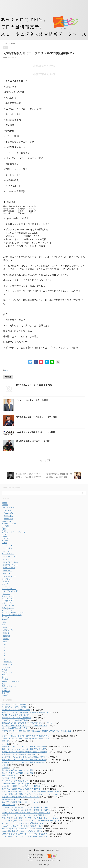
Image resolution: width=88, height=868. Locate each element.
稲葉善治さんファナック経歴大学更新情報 (18, 754)
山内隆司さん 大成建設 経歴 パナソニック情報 (37, 432)
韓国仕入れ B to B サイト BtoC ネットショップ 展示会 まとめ (26, 813)
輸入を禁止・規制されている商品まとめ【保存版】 (22, 786)
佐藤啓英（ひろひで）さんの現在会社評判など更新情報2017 (26, 712)
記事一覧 (5, 741)
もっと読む (46, 460)
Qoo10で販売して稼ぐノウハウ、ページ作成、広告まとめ (25, 834)
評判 (7, 370)
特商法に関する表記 (53, 850)
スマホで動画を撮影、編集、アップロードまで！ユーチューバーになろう (31, 791)
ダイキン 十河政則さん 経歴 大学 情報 (33, 400)
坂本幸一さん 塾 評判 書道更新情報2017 (18, 715)
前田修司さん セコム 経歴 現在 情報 (16, 710)
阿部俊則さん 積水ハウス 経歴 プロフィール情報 (38, 417)
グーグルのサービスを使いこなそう (16, 781)
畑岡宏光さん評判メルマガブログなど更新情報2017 (22, 723)
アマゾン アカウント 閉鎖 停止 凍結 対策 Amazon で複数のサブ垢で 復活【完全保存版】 (37, 731)
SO (54, 815)
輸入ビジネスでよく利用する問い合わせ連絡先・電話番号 (25, 752)
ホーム (31, 850)
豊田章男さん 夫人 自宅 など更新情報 (16, 718)
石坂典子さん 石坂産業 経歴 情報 (15, 720)
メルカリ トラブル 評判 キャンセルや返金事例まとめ (23, 823)
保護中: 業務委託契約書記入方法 (14, 728)
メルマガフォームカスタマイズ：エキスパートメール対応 (25, 726)
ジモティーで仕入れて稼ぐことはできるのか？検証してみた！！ (27, 736)
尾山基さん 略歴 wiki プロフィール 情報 (34, 441)
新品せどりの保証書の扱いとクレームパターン (20, 797)
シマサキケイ (50, 723)
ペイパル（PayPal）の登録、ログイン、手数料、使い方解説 (26, 807)
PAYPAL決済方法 (8, 776)
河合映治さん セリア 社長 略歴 (14, 704)
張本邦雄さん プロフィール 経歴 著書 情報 (35, 385)
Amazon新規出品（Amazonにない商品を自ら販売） (22, 829)
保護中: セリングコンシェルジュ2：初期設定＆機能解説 (24, 746)
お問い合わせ (40, 850)
